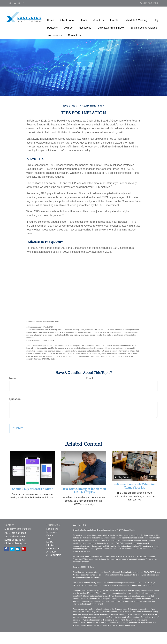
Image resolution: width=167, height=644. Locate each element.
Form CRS (82, 537)
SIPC (152, 584)
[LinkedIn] (15, 3)
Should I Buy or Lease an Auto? (32, 501)
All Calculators (54, 567)
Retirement (52, 541)
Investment (52, 544)
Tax (48, 550)
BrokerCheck (129, 542)
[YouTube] (19, 3)
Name (13, 390)
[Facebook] (23, 3)
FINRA (147, 584)
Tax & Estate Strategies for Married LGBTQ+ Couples (83, 502)
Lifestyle (51, 557)
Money (50, 554)
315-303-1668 (149, 3)
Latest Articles (54, 560)
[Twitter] (10, 3)
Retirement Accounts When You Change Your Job (135, 498)
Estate (50, 547)
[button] (65, 17)
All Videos (52, 563)
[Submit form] (18, 440)
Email (89, 390)
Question (15, 411)
